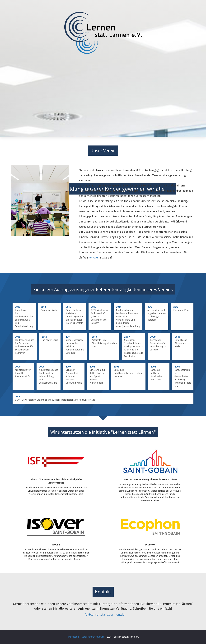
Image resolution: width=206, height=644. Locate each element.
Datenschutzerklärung (93, 637)
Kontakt (93, 258)
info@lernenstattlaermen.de (103, 615)
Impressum (73, 637)
